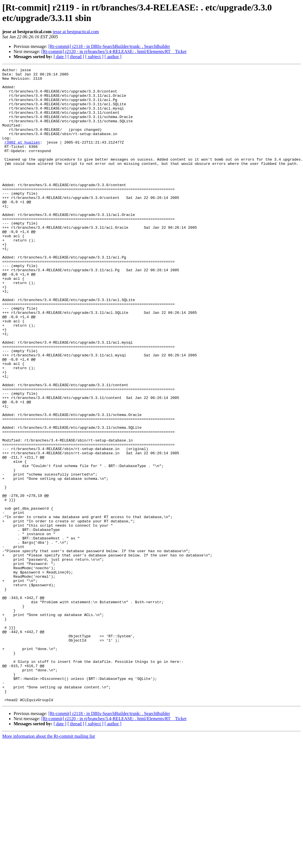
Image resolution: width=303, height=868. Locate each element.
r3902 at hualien (22, 157)
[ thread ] (76, 57)
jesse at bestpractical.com (76, 32)
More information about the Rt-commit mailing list (49, 863)
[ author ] (113, 57)
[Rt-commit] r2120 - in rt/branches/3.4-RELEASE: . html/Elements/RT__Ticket (114, 52)
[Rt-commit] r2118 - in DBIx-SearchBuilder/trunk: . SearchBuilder (109, 46)
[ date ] (60, 57)
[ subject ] (94, 57)
